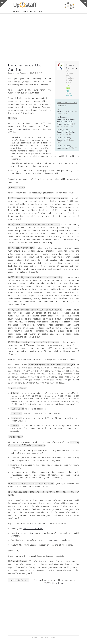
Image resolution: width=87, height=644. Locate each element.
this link (57, 583)
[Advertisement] (43, 37)
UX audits (24, 129)
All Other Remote (69, 93)
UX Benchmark (52, 540)
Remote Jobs (20, 11)
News (33, 11)
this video (27, 533)
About (43, 11)
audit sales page (33, 529)
